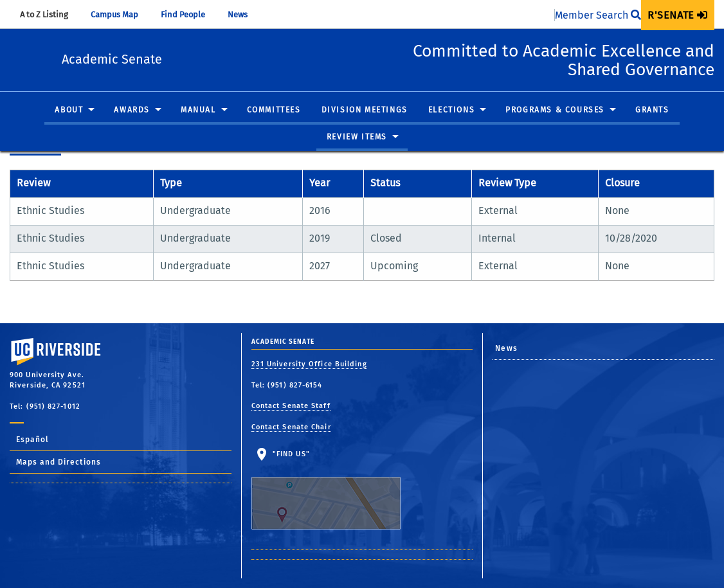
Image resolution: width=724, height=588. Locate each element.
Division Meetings (365, 111)
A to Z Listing (50, 14)
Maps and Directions (59, 462)
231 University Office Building (309, 364)
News (244, 14)
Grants (652, 111)
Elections (451, 111)
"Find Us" (334, 490)
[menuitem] (678, 15)
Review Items (357, 137)
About (69, 111)
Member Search (598, 15)
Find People (189, 14)
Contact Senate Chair (291, 427)
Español (32, 440)
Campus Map (121, 14)
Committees (274, 111)
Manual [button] (198, 111)
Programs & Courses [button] (555, 111)
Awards (132, 111)
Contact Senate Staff (291, 406)
